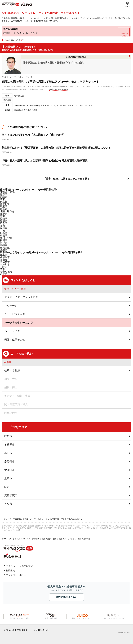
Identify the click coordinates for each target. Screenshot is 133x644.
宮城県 (4, 197)
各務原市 (10, 445)
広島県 (4, 233)
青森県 (4, 194)
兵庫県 (4, 228)
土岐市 (8, 478)
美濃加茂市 (11, 495)
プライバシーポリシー (17, 575)
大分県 (4, 243)
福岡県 (4, 240)
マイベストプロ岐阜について (21, 566)
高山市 (8, 453)
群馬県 (4, 209)
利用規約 (10, 570)
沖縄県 (4, 250)
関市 (7, 487)
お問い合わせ (42, 630)
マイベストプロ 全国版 (17, 630)
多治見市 (10, 461)
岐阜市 (4, 255)
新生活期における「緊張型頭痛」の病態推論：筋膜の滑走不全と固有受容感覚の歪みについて (56, 148)
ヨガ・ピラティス (15, 314)
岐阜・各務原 (12, 370)
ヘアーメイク (12, 331)
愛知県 (4, 219)
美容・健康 (20, 289)
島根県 (4, 236)
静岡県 (4, 221)
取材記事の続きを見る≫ (59, 89)
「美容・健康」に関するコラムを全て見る (66, 179)
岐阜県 (4, 223)
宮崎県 (4, 245)
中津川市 (10, 470)
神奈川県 (5, 204)
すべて (8, 289)
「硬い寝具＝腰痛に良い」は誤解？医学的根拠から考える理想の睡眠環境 (45, 160)
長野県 (4, 214)
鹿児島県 (5, 248)
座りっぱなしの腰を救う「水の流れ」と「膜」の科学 (33, 135)
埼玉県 (4, 206)
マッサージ (11, 306)
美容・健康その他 (15, 339)
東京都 (4, 202)
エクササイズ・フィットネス (21, 297)
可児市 (8, 504)
